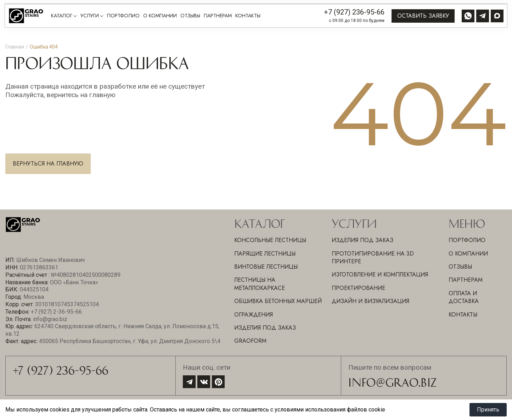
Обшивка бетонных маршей (278, 301)
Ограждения (254, 315)
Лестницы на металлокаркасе (260, 284)
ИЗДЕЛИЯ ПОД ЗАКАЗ (362, 240)
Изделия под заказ (265, 328)
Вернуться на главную (48, 164)
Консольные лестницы (270, 240)
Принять (488, 410)
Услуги (90, 16)
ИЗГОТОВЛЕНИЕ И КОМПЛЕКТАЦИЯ (380, 275)
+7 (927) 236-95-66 (354, 12)
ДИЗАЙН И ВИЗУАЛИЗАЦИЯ (370, 301)
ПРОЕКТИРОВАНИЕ (358, 288)
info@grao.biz (392, 382)
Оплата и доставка (464, 297)
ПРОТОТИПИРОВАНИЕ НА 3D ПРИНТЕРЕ (373, 257)
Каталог (62, 16)
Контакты (248, 16)
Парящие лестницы (265, 254)
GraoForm (250, 341)
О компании (160, 16)
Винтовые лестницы (266, 267)
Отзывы (190, 16)
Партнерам (218, 16)
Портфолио (123, 16)
